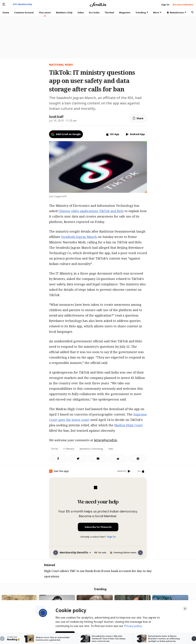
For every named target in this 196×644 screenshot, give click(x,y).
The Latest (45, 12)
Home (6, 12)
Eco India (94, 12)
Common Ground (24, 12)
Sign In (111, 537)
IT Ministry (69, 449)
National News (61, 65)
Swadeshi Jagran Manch (79, 237)
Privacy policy (133, 625)
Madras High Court (129, 425)
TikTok (54, 449)
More (157, 12)
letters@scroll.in (105, 440)
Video (81, 12)
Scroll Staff (56, 117)
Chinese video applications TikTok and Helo (91, 211)
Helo (111, 449)
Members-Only (64, 12)
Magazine (125, 12)
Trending (142, 12)
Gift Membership (22, 4)
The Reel (109, 12)
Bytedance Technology (91, 449)
